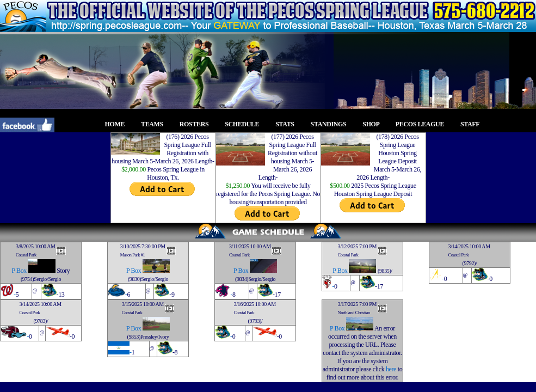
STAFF (473, 124)
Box (21, 271)
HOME (118, 124)
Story (63, 271)
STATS (288, 124)
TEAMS (155, 124)
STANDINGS (332, 124)
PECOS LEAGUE (423, 124)
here (391, 369)
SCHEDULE (245, 124)
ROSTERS (197, 124)
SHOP (374, 124)
